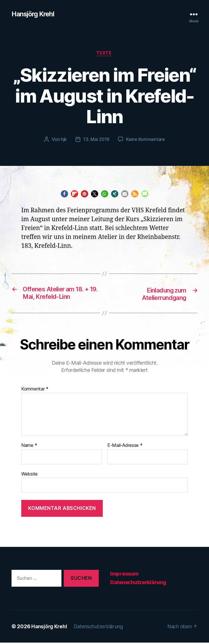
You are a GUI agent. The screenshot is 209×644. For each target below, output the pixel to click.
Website (29, 475)
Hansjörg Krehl (34, 14)
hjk (63, 140)
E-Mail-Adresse (125, 447)
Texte (104, 54)
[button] (64, 195)
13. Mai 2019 (96, 140)
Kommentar (35, 390)
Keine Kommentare (146, 140)
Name (29, 447)
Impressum (124, 575)
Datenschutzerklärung (138, 584)
